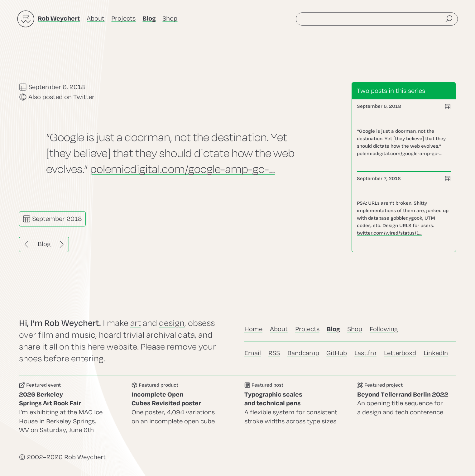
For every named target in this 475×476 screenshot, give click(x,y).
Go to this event (69, 409)
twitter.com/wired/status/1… (390, 233)
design (172, 323)
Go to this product (181, 409)
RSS (274, 353)
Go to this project (407, 409)
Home (253, 329)
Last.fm (365, 353)
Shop (170, 19)
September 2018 (52, 219)
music (83, 335)
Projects (123, 19)
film (46, 335)
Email (253, 353)
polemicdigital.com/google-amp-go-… (182, 169)
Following (384, 329)
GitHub (337, 353)
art (136, 323)
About (96, 19)
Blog (44, 244)
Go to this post (404, 143)
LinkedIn (436, 353)
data (186, 335)
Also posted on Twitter (61, 97)
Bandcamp (303, 353)
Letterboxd (400, 353)
